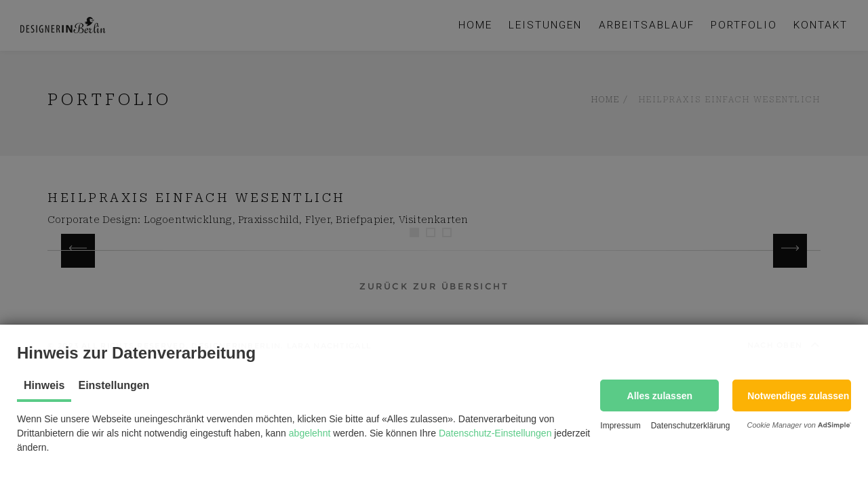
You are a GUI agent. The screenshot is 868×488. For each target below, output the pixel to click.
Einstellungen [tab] (114, 385)
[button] (659, 395)
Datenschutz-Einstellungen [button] (495, 433)
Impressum (620, 426)
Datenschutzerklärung (691, 426)
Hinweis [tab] (44, 385)
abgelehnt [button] (310, 433)
